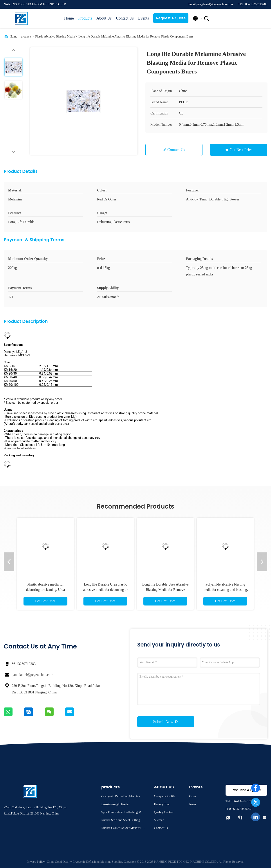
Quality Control (164, 812)
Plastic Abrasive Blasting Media (55, 37)
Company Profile (164, 796)
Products (85, 18)
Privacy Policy (36, 862)
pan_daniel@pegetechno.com (32, 675)
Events (144, 18)
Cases (193, 796)
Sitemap (159, 820)
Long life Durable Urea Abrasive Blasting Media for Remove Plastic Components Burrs (165, 590)
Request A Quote (171, 18)
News (193, 804)
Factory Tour (162, 804)
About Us (104, 18)
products (26, 37)
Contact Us (125, 18)
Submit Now (166, 722)
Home (69, 18)
